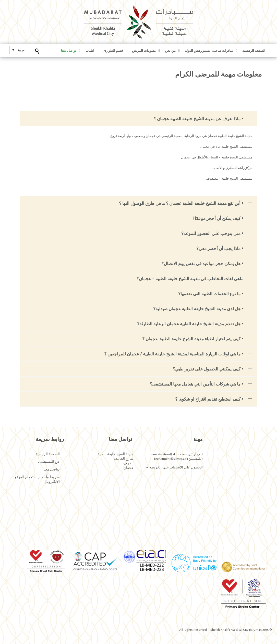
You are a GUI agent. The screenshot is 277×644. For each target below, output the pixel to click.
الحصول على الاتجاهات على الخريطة (176, 467)
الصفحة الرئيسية (48, 454)
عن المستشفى (49, 462)
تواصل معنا (52, 469)
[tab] (138, 119)
